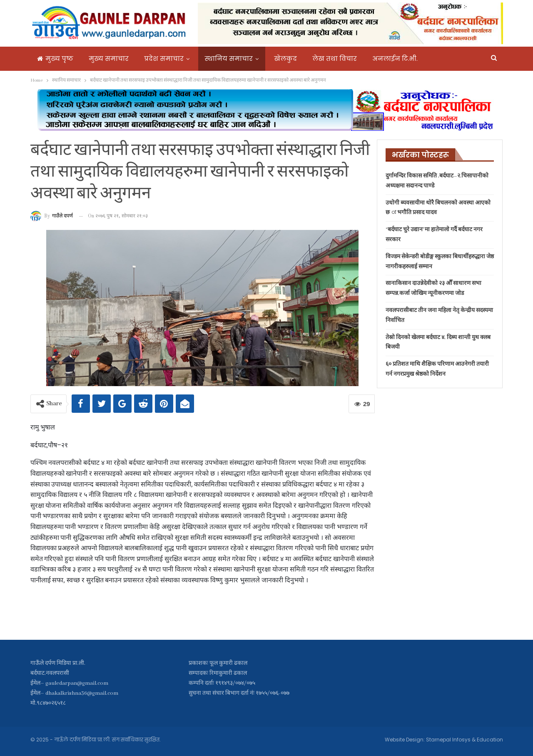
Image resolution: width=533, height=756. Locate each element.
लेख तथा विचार (335, 59)
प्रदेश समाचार (164, 59)
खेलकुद (285, 59)
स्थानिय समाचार (229, 59)
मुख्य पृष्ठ (55, 59)
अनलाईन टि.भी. (395, 59)
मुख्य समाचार (109, 59)
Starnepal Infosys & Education (465, 740)
